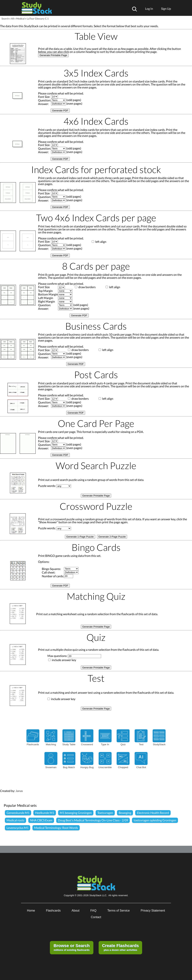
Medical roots (15, 820)
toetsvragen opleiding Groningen (155, 820)
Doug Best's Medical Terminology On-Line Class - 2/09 (93, 820)
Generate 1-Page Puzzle (80, 537)
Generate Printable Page (53, 55)
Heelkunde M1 (45, 813)
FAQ (93, 911)
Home (31, 911)
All (12, 19)
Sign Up (166, 9)
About (76, 911)
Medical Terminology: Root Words (56, 828)
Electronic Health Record (153, 813)
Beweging (125, 813)
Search (5, 19)
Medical (20, 19)
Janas (19, 791)
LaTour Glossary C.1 (38, 19)
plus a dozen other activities (120, 947)
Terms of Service (119, 911)
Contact (96, 917)
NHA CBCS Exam (41, 820)
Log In (149, 9)
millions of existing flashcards (72, 947)
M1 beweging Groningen (76, 813)
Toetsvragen (105, 813)
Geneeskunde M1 (18, 813)
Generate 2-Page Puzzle (112, 537)
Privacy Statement (153, 911)
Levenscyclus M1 (18, 828)
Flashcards (53, 911)
